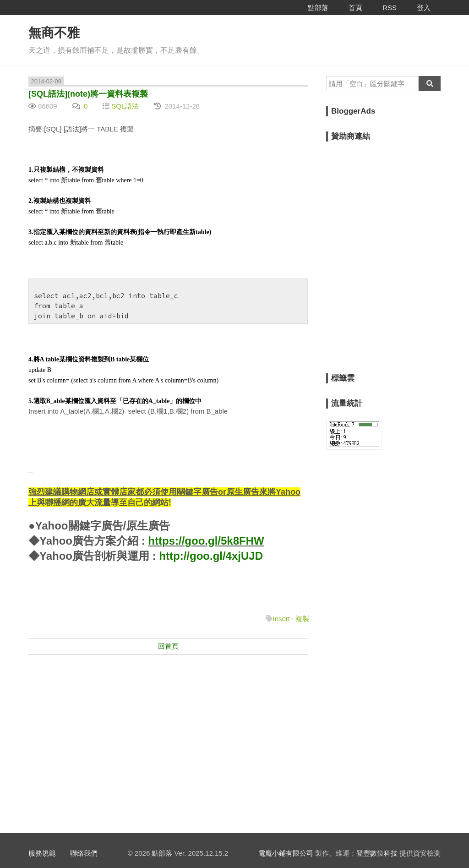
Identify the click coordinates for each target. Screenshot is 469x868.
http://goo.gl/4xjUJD (211, 556)
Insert (281, 619)
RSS (390, 8)
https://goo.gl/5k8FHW (206, 541)
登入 (424, 8)
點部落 (318, 8)
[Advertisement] (168, 728)
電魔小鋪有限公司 (286, 853)
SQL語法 (125, 106)
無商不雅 (54, 33)
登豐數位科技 (377, 853)
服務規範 (42, 853)
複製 (302, 619)
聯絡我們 (84, 853)
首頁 (355, 8)
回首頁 (168, 646)
